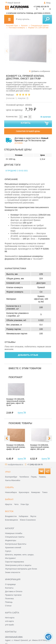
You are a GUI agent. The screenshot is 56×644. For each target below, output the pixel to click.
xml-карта (9, 621)
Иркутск (9, 504)
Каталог (24, 26)
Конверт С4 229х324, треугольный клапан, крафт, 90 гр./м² (16, 447)
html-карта (10, 618)
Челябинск (24, 477)
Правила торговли (13, 595)
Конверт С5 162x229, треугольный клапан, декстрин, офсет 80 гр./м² (16, 402)
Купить (35, 124)
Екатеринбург (11, 477)
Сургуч (8, 551)
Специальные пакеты (40, 26)
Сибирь (9, 487)
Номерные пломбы (14, 533)
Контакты (21, 13)
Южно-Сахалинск (28, 520)
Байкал (9, 499)
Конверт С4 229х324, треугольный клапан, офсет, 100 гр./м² (40, 447)
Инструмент (10, 558)
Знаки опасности (13, 572)
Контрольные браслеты (16, 544)
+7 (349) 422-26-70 (41, 7)
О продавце (10, 584)
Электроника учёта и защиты (18, 565)
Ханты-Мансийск (13, 480)
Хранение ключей (13, 547)
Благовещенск (11, 520)
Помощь (30, 13)
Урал (8, 472)
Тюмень (42, 477)
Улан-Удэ (25, 504)
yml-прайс (10, 625)
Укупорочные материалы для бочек (21, 569)
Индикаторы (11, 540)
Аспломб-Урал (12, 26)
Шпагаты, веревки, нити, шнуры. (20, 555)
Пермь (34, 477)
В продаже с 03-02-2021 (17, 171)
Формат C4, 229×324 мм (38, 28)
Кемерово (36, 492)
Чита (16, 504)
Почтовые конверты (17, 28)
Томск (45, 492)
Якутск (33, 516)
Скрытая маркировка (14, 562)
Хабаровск (23, 516)
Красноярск (24, 492)
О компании (11, 13)
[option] (28, 48)
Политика (9, 599)
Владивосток (11, 516)
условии (19, 143)
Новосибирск (11, 492)
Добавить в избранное (41, 71)
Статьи (8, 606)
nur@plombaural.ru (15, 465)
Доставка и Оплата (14, 591)
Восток (9, 511)
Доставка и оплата (42, 13)
